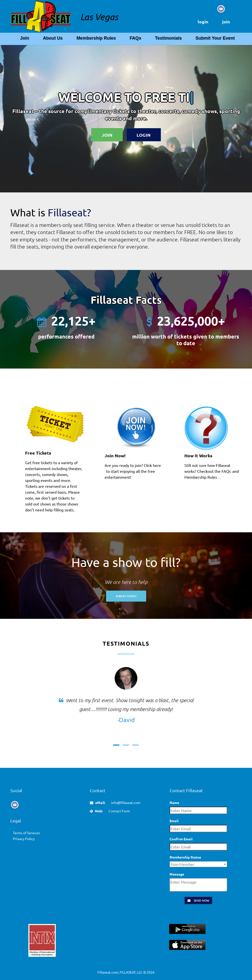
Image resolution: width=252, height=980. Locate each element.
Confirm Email (181, 839)
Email (174, 821)
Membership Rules (96, 38)
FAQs (135, 38)
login (203, 22)
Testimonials (168, 38)
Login (144, 135)
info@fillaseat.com (126, 802)
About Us (53, 38)
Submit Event (126, 596)
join (226, 22)
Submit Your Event (215, 38)
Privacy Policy (24, 839)
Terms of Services (26, 833)
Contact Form (119, 811)
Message (177, 874)
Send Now (198, 900)
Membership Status (185, 857)
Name (174, 802)
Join (24, 38)
